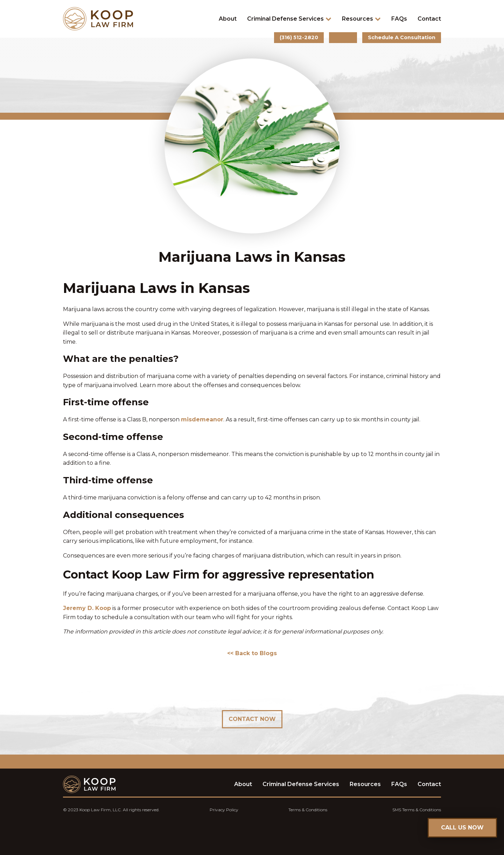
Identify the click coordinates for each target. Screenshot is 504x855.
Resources (361, 19)
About (228, 19)
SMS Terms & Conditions (417, 810)
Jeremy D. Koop (87, 608)
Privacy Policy (224, 810)
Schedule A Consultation (402, 37)
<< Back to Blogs (252, 653)
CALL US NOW (462, 828)
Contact (429, 19)
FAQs (399, 19)
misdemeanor (202, 419)
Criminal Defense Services (289, 19)
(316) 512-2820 (299, 37)
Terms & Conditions (308, 810)
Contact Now (252, 719)
